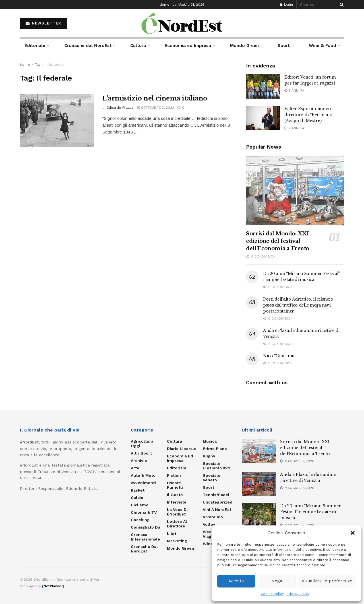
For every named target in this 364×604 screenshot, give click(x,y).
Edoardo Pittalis (120, 108)
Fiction (174, 475)
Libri (171, 533)
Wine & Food (322, 46)
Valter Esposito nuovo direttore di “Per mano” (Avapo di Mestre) (309, 115)
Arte (135, 468)
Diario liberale (182, 449)
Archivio (139, 461)
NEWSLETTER (43, 23)
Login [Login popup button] (287, 5)
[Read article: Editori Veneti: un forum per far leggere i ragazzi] (263, 87)
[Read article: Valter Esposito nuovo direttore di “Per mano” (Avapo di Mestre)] (263, 118)
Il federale (55, 65)
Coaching (140, 520)
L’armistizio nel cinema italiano (155, 98)
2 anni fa (294, 128)
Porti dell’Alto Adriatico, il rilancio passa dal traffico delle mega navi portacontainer (298, 305)
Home (25, 65)
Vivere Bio (213, 517)
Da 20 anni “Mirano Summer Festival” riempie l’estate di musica (311, 512)
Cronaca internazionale (145, 537)
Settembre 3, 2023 (156, 108)
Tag (38, 65)
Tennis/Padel (216, 495)
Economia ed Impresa (188, 46)
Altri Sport (141, 453)
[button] (353, 533)
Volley (209, 524)
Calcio (137, 498)
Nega (277, 581)
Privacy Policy (298, 594)
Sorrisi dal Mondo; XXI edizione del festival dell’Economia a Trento (278, 241)
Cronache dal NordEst (88, 46)
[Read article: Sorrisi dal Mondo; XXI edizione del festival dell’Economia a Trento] (295, 191)
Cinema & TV (144, 512)
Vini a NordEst (217, 510)
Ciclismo (140, 505)
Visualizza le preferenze (327, 581)
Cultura (138, 46)
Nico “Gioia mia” (280, 356)
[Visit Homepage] (182, 23)
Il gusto (175, 495)
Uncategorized (218, 502)
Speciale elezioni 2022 (217, 466)
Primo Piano (215, 449)
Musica (210, 441)
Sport (284, 46)
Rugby (209, 456)
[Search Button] (341, 5)
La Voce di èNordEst (177, 512)
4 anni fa (294, 91)
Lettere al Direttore (177, 524)
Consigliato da (145, 527)
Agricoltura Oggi (142, 443)
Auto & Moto (143, 475)
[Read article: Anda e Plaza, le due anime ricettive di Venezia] (259, 484)
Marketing (177, 541)
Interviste (177, 502)
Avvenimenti (143, 483)
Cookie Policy (272, 594)
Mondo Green (244, 46)
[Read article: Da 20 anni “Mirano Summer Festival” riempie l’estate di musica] (259, 515)
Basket (138, 490)
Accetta (236, 581)
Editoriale (35, 46)
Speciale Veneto (212, 478)
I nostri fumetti (175, 485)
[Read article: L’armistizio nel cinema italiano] (57, 121)
